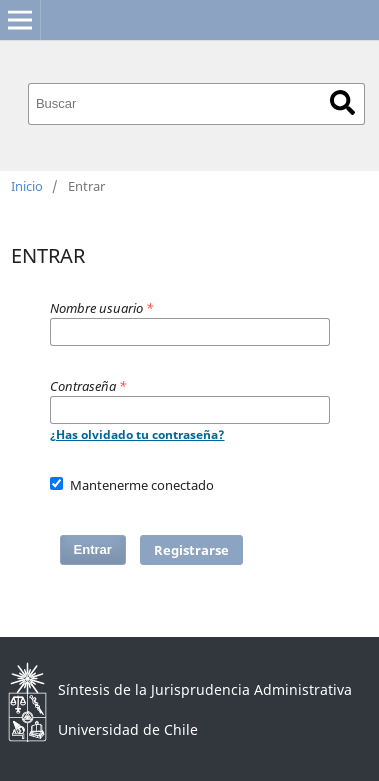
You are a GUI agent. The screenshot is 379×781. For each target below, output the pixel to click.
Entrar (93, 549)
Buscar (342, 102)
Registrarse (191, 550)
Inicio (27, 186)
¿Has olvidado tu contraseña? (137, 434)
